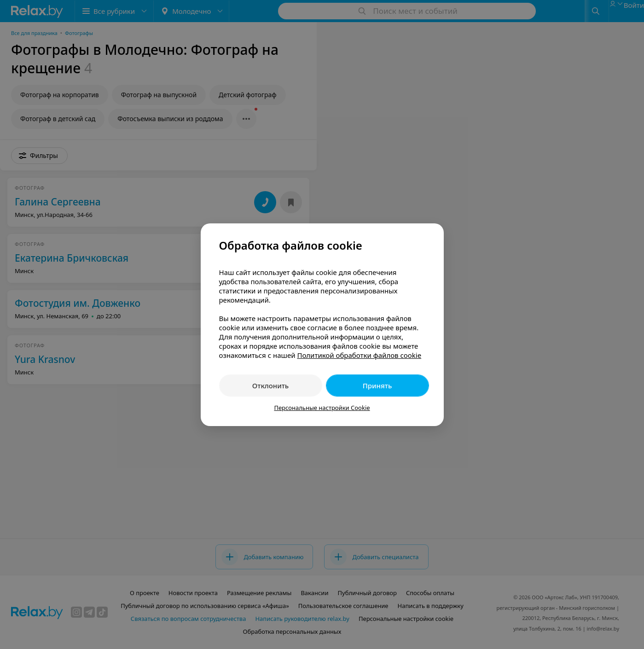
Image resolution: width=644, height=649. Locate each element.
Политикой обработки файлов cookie (359, 355)
